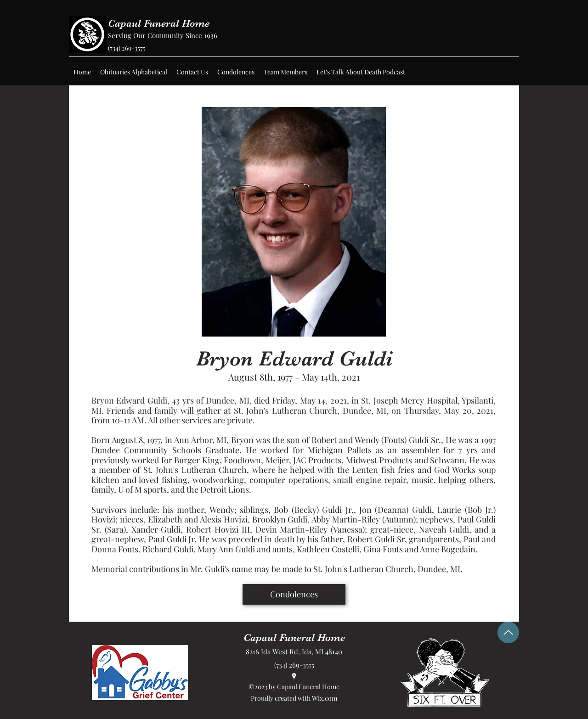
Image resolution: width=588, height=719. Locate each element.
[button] (134, 72)
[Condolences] (294, 594)
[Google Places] (294, 676)
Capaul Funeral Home (159, 23)
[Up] (508, 632)
